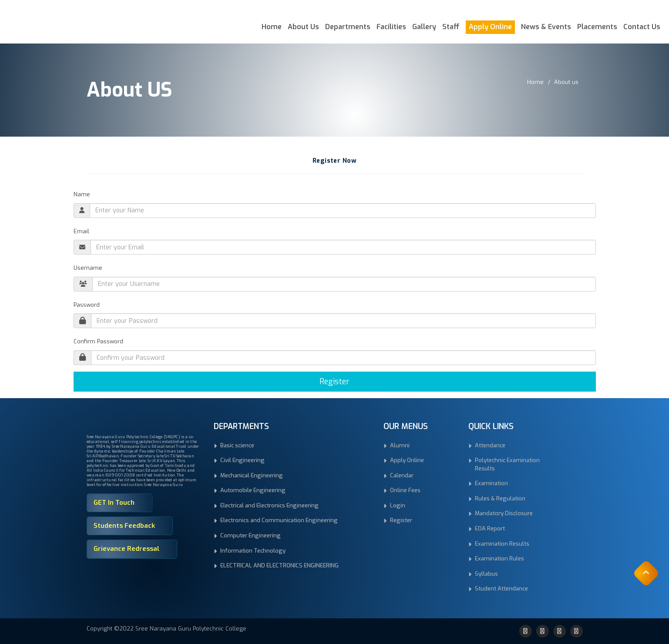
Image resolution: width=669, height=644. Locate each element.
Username (88, 268)
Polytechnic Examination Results (507, 464)
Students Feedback (124, 526)
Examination (491, 483)
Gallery (424, 27)
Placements (597, 27)
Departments (348, 27)
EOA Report (490, 528)
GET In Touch (114, 503)
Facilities (391, 27)
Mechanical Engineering (252, 475)
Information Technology (253, 551)
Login (398, 505)
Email (81, 231)
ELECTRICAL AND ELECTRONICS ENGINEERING (279, 565)
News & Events (546, 27)
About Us (303, 27)
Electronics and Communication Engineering (279, 520)
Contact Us (642, 27)
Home (272, 27)
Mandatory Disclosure (504, 513)
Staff (451, 27)
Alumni (400, 445)
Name (82, 194)
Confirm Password (98, 341)
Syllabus (486, 574)
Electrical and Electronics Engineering (269, 505)
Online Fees (405, 490)
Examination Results (502, 544)
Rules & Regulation (500, 498)
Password (87, 305)
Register (334, 382)
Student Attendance (501, 589)
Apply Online (490, 27)
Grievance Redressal (126, 549)
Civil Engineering (242, 460)
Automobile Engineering (253, 490)
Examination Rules (499, 558)
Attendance (490, 445)
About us (566, 82)
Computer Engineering (250, 535)
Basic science (237, 445)
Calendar (402, 475)
